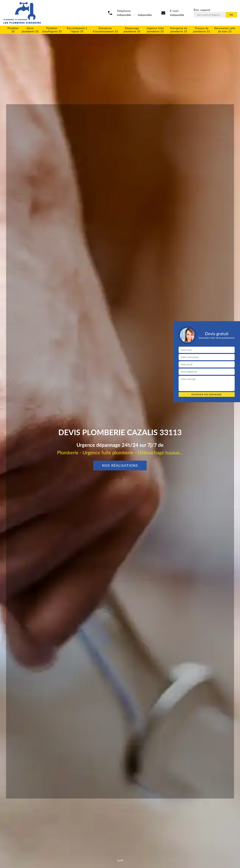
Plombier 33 (13, 30)
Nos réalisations (120, 465)
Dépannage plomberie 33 (132, 30)
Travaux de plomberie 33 (202, 30)
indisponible (177, 15)
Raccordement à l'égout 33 (77, 30)
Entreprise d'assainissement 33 (105, 30)
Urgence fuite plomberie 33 (155, 30)
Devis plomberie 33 (30, 30)
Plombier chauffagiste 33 (52, 30)
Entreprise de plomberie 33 (179, 30)
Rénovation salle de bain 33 (225, 30)
